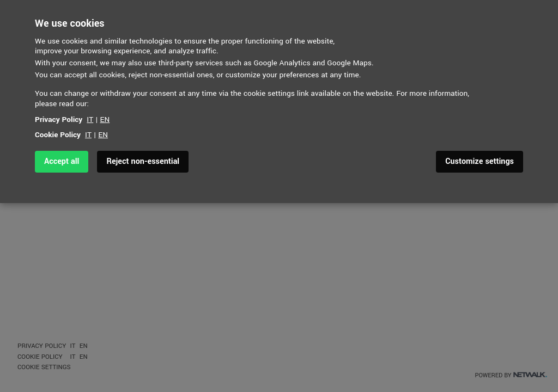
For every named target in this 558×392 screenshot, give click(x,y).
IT (90, 120)
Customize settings (480, 161)
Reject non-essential (143, 161)
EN (105, 120)
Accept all (62, 161)
